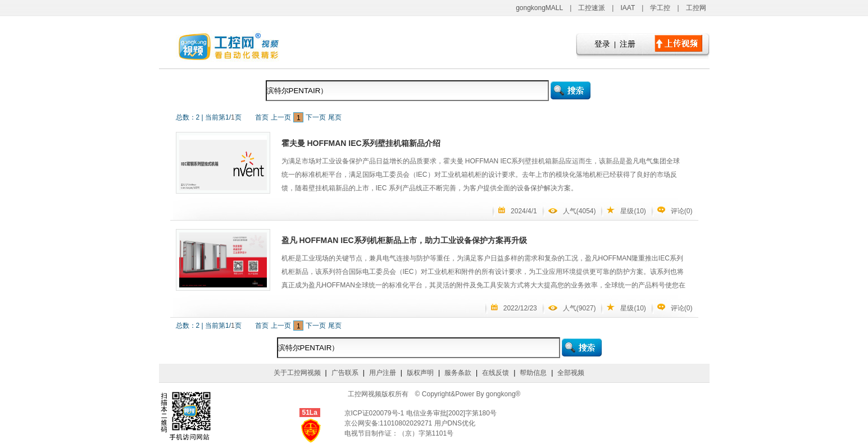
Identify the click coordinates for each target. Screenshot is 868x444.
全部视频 (571, 373)
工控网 (696, 8)
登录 (602, 44)
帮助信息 (533, 373)
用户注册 (383, 373)
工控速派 (592, 8)
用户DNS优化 (455, 423)
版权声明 (420, 373)
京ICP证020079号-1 (375, 413)
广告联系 (345, 373)
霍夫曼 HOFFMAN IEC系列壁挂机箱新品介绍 (361, 143)
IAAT (628, 8)
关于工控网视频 (297, 373)
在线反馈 (496, 373)
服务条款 (458, 373)
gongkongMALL (539, 8)
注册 (628, 44)
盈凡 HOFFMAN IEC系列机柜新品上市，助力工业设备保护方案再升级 (404, 240)
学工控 (660, 8)
